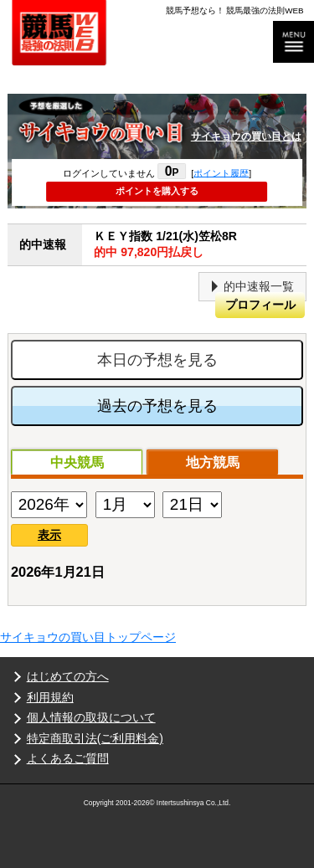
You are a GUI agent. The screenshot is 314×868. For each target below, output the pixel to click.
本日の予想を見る (157, 360)
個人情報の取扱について (91, 717)
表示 (49, 535)
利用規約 (50, 697)
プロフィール (260, 305)
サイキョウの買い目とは (246, 136)
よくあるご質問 (68, 758)
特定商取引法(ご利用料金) (95, 738)
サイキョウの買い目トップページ (88, 637)
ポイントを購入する (157, 191)
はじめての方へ (68, 676)
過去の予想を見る (157, 406)
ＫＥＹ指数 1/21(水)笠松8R (200, 245)
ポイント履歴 (221, 172)
